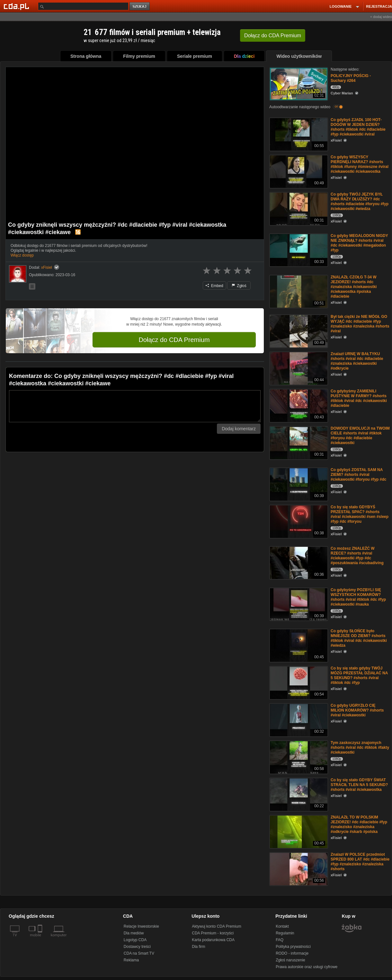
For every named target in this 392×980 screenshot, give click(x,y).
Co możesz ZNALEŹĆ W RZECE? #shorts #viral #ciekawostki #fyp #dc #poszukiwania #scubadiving (357, 556)
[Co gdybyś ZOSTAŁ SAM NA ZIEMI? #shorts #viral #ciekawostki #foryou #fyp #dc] (298, 484)
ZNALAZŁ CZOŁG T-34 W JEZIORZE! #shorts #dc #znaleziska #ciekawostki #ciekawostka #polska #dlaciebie (354, 287)
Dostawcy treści (137, 947)
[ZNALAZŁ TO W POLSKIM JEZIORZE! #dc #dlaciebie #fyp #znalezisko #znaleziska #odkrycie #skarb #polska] (298, 831)
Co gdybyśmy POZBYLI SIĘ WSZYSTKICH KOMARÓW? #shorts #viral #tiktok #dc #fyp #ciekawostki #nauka (358, 597)
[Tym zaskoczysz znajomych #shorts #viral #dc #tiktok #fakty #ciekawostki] (298, 757)
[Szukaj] (83, 6)
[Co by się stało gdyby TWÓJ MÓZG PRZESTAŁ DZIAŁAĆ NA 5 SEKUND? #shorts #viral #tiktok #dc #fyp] (298, 682)
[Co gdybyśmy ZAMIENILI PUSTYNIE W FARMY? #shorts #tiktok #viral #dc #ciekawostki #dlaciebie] (298, 405)
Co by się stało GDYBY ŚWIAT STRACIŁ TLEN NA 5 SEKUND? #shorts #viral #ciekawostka (359, 785)
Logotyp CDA (135, 940)
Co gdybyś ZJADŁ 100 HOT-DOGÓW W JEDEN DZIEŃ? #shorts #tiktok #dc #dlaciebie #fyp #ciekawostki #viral (358, 127)
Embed (214, 286)
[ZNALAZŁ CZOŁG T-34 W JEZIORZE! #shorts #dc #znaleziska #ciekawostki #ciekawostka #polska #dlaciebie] (298, 291)
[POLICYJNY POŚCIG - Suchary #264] (298, 83)
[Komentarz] (135, 406)
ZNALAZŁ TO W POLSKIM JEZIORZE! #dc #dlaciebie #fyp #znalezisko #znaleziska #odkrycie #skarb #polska (359, 824)
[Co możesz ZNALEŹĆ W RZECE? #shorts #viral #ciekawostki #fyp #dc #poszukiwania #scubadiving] (298, 562)
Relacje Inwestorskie (141, 926)
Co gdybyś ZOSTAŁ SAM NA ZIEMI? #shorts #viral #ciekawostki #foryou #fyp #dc (358, 475)
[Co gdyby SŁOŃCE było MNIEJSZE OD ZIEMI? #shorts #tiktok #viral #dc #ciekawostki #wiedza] (298, 645)
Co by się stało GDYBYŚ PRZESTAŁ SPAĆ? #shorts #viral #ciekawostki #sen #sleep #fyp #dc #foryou (360, 514)
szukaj (140, 7)
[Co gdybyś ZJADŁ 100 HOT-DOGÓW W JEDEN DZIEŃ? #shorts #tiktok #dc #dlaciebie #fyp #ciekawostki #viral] (298, 134)
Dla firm (198, 947)
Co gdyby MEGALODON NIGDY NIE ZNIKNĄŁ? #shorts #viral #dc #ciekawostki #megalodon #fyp (359, 243)
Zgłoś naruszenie (290, 960)
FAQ (280, 940)
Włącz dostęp (22, 255)
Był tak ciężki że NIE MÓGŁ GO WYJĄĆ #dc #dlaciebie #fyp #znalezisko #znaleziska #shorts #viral (360, 324)
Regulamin (285, 933)
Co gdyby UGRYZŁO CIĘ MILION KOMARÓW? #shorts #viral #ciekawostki (357, 710)
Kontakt (282, 926)
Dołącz (273, 35)
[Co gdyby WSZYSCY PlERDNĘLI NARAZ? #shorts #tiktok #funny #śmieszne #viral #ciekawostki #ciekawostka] (298, 171)
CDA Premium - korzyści (213, 933)
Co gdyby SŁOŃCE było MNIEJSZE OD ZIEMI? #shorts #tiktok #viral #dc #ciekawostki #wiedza (359, 638)
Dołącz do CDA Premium (174, 340)
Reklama (131, 960)
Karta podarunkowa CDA (213, 940)
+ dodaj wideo (381, 17)
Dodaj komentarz (239, 429)
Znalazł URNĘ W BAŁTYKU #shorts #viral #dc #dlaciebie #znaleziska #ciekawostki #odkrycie (357, 361)
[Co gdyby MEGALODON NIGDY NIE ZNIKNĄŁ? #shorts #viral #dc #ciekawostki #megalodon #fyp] (298, 250)
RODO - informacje (292, 953)
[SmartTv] (41, 939)
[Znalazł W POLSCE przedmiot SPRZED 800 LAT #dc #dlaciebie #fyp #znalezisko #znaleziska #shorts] (298, 868)
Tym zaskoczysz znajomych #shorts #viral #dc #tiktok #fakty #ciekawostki (360, 748)
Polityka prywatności (293, 947)
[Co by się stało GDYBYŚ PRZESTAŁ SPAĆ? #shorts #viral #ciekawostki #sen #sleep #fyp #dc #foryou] (298, 521)
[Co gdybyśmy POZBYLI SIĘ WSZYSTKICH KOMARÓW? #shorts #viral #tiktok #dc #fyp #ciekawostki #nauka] (298, 604)
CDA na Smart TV (139, 953)
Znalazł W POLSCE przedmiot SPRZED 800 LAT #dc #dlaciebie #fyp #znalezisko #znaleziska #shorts (360, 862)
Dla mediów (134, 933)
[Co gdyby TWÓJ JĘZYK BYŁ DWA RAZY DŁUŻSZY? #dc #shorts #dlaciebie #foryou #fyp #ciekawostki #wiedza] (298, 208)
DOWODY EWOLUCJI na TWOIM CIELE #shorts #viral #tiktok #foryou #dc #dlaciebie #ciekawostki (360, 436)
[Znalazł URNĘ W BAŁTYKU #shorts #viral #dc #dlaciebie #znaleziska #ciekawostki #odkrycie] (298, 368)
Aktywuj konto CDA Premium (216, 926)
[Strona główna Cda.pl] (17, 6)
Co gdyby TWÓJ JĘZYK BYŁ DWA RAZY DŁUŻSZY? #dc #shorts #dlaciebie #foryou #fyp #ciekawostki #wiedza (360, 201)
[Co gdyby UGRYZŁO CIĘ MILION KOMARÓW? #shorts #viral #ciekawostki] (298, 719)
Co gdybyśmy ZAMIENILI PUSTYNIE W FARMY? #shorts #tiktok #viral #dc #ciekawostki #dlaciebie (359, 398)
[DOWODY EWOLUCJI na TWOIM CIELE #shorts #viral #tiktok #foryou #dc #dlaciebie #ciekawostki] (298, 442)
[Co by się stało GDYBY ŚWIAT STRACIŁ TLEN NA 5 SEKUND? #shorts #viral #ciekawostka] (298, 794)
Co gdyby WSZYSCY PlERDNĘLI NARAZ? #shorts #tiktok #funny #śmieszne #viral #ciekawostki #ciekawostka (360, 164)
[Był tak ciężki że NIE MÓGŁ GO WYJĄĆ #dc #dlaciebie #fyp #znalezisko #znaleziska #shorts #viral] (298, 331)
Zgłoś (239, 286)
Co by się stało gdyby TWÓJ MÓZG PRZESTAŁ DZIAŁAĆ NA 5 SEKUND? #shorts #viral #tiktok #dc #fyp (359, 675)
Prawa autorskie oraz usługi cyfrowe (307, 967)
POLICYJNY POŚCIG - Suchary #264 (351, 78)
